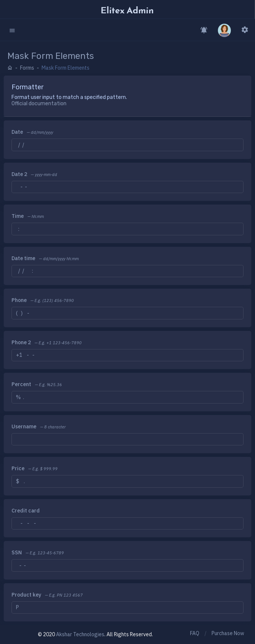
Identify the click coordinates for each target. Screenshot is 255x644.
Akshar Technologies (80, 634)
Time (18, 216)
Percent (21, 384)
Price (18, 468)
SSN (17, 552)
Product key (26, 595)
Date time (23, 258)
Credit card (26, 511)
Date (17, 132)
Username (24, 426)
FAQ (195, 633)
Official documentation (39, 104)
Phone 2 (21, 342)
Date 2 (19, 174)
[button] (12, 30)
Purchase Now (228, 633)
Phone (19, 300)
